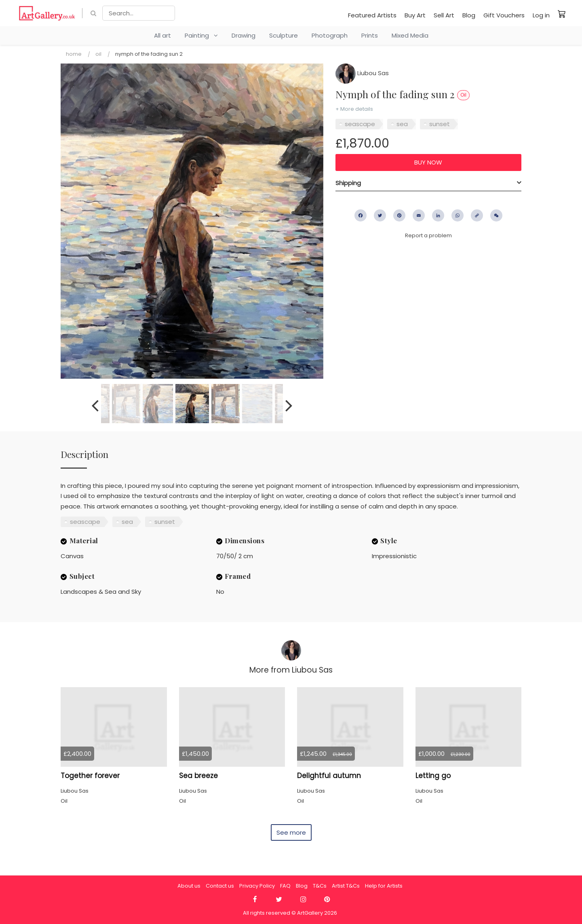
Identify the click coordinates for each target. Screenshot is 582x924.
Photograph (330, 35)
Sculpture (284, 35)
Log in (541, 15)
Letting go (433, 776)
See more (291, 832)
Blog (469, 15)
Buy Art (415, 15)
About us (189, 886)
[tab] (428, 183)
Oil (98, 54)
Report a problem (428, 235)
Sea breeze (198, 776)
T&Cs (320, 886)
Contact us (220, 886)
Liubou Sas (362, 73)
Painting (201, 35)
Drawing (244, 35)
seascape (360, 124)
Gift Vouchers (504, 15)
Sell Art (444, 15)
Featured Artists (372, 15)
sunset (440, 124)
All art (162, 35)
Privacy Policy (257, 886)
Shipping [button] (348, 183)
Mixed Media (410, 35)
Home (74, 54)
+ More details (354, 109)
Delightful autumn (329, 776)
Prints (370, 35)
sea (402, 124)
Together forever (90, 776)
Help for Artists (384, 886)
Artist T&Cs (346, 886)
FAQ (285, 886)
